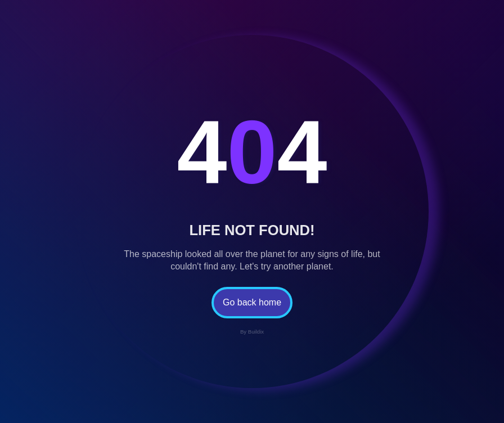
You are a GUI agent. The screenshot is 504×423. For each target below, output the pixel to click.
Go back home (252, 302)
